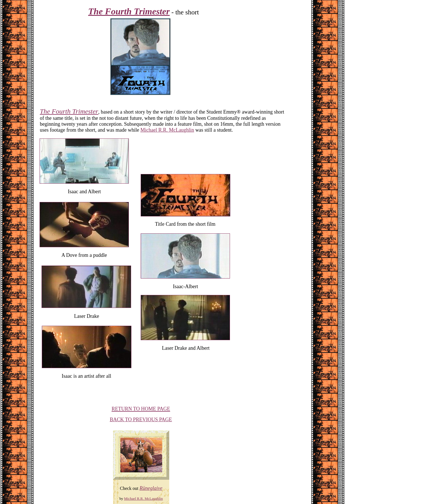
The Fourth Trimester (69, 111)
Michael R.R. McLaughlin (167, 130)
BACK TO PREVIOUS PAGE (141, 420)
